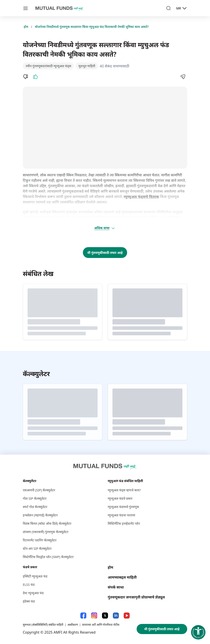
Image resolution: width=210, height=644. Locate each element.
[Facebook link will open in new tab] (83, 615)
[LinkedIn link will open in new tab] (116, 615)
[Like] (35, 77)
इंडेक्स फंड (29, 601)
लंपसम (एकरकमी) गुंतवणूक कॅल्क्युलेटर (46, 532)
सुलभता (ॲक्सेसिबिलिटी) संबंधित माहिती (43, 625)
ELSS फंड (29, 585)
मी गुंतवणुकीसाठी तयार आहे (105, 253)
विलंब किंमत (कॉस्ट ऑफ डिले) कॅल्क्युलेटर (47, 523)
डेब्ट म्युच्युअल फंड (33, 593)
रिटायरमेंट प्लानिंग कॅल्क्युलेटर (40, 540)
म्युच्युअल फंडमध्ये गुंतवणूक (123, 507)
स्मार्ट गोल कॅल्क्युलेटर (35, 507)
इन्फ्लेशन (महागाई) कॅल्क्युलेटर (40, 515)
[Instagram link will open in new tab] (94, 615)
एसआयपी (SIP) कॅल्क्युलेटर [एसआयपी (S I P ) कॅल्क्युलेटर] (39, 490)
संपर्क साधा (116, 587)
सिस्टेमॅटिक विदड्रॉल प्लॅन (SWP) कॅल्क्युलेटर (48, 557)
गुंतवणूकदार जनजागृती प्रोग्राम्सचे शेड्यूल (136, 597)
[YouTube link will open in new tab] (127, 615)
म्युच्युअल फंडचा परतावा (121, 515)
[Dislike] (26, 77)
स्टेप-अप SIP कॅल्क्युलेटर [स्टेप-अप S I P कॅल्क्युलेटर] (37, 549)
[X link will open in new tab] (105, 615)
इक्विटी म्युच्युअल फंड (35, 576)
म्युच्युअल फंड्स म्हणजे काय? (124, 490)
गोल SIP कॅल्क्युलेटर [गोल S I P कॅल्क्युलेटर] (35, 498)
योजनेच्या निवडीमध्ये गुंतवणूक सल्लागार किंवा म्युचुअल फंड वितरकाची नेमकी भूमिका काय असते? (92, 27)
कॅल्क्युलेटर (30, 481)
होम (26, 27)
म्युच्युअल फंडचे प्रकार (120, 498)
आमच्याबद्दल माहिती (122, 577)
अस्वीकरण (73, 625)
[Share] (183, 77)
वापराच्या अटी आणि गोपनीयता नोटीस (101, 625)
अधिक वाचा (105, 228)
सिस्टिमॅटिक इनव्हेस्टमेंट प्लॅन (124, 523)
